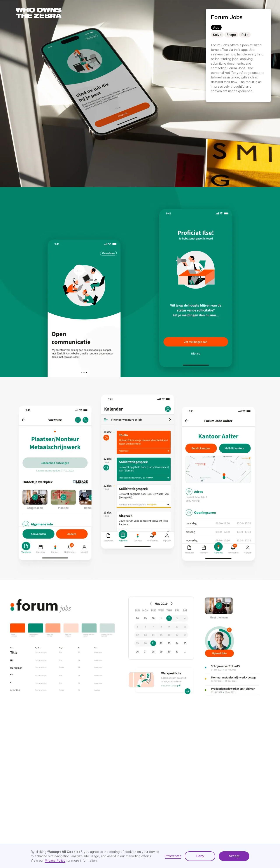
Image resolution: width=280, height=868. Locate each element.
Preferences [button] (173, 856)
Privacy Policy (55, 860)
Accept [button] (234, 856)
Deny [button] (200, 856)
